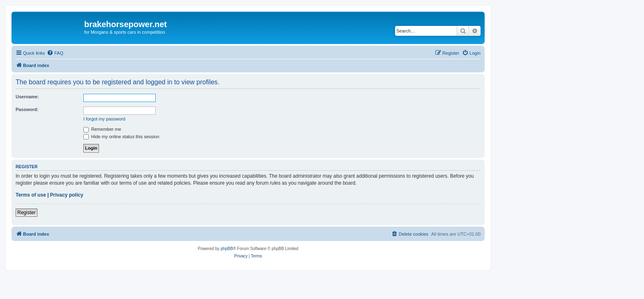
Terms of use (31, 195)
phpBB (227, 249)
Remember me (102, 129)
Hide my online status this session (121, 137)
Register (26, 213)
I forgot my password (104, 119)
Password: (27, 109)
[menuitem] (55, 53)
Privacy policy (67, 195)
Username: (27, 97)
